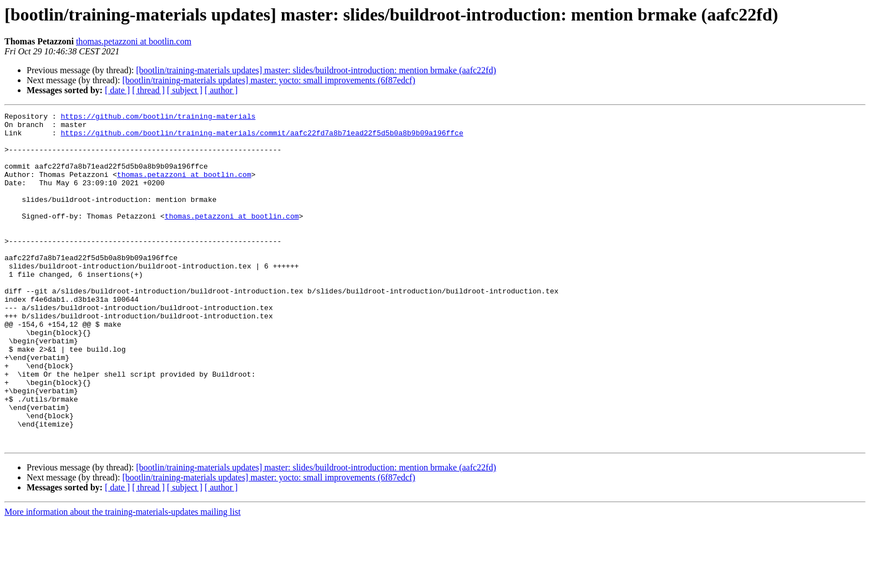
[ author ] (221, 90)
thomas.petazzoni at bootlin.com (134, 41)
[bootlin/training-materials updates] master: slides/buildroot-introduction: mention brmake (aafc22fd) (316, 70)
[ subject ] (185, 90)
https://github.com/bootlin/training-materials (158, 118)
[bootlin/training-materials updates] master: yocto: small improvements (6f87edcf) (269, 80)
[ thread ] (148, 90)
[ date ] (117, 90)
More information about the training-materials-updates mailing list (123, 578)
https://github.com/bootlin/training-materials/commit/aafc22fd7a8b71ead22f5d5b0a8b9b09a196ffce (262, 138)
